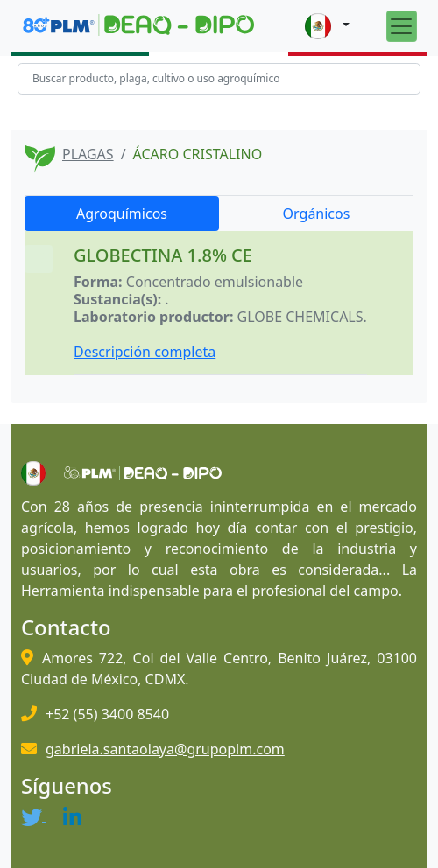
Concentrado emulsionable (215, 282)
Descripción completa (145, 352)
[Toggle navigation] (402, 26)
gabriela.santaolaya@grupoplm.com (165, 749)
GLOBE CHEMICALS (300, 317)
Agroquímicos (122, 213)
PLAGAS (88, 154)
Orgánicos (317, 213)
